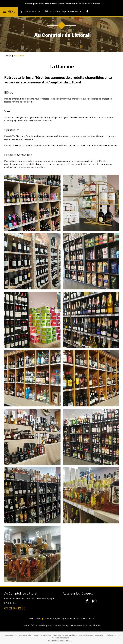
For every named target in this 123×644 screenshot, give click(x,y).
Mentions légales (53, 619)
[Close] (120, 635)
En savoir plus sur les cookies (61, 641)
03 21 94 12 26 (15, 608)
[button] (9, 12)
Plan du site (35, 619)
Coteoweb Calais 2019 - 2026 (80, 619)
